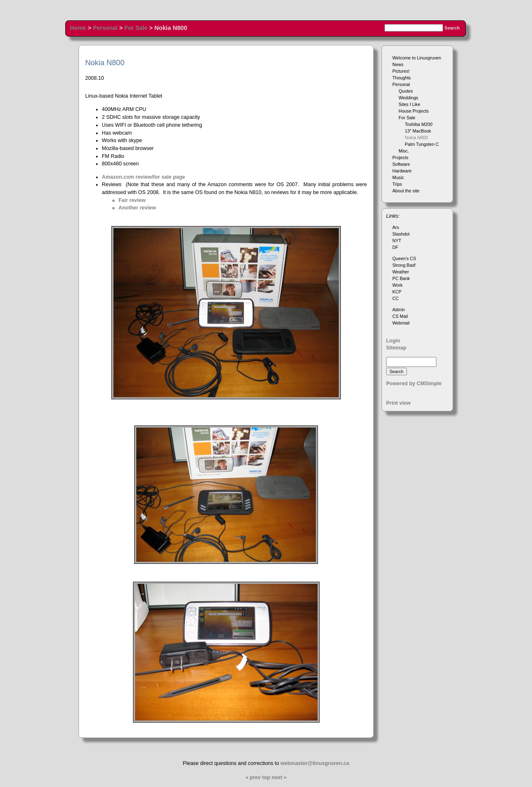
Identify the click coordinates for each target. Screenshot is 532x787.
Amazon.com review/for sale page (143, 177)
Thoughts (401, 78)
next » (279, 777)
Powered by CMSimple (414, 384)
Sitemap (396, 348)
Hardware (402, 171)
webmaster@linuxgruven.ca (315, 763)
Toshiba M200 (419, 124)
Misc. (404, 151)
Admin (399, 310)
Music (398, 177)
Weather (401, 272)
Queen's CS (404, 258)
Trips (397, 184)
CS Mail (400, 316)
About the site (406, 191)
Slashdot (401, 234)
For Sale (136, 28)
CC (395, 298)
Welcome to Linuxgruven (417, 58)
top (266, 777)
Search (452, 28)
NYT (397, 241)
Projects (400, 157)
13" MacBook (418, 131)
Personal (105, 28)
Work (398, 285)
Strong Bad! (404, 265)
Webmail (401, 323)
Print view (398, 403)
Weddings (408, 98)
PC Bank (401, 278)
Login (393, 341)
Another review (137, 208)
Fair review (132, 200)
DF (395, 247)
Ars (396, 227)
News (398, 64)
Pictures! (401, 71)
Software (401, 164)
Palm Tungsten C (422, 144)
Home (78, 28)
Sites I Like (409, 104)
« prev (253, 777)
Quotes (406, 91)
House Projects (414, 111)
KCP (397, 292)
